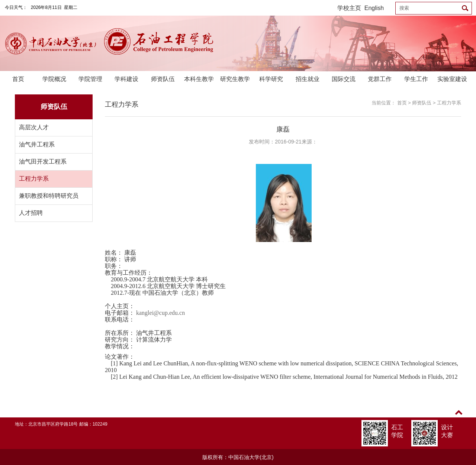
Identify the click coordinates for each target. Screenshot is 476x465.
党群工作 (380, 79)
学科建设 (126, 79)
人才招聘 (31, 213)
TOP (459, 417)
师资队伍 (163, 79)
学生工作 (416, 79)
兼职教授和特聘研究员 (49, 196)
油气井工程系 (37, 144)
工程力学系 (34, 179)
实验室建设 (452, 79)
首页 (18, 79)
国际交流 (344, 79)
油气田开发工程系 (43, 162)
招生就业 (308, 79)
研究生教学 (235, 79)
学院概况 (54, 79)
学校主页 (349, 8)
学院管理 (90, 79)
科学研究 (271, 79)
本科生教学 (199, 79)
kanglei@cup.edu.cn (160, 313)
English (374, 8)
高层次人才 (34, 127)
